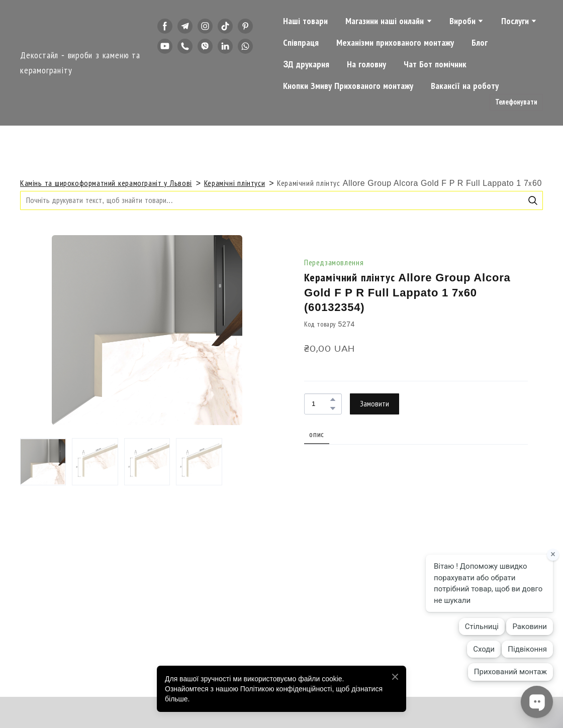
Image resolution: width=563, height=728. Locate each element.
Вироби (462, 21)
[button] (165, 26)
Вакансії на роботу (465, 86)
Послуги (515, 21)
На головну (366, 64)
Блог (480, 43)
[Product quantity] (320, 404)
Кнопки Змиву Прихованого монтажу (348, 86)
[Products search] (281, 200)
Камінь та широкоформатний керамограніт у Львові (106, 183)
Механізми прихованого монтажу (395, 43)
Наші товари (305, 21)
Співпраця (301, 43)
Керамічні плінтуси (234, 183)
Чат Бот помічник (435, 64)
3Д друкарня (306, 64)
